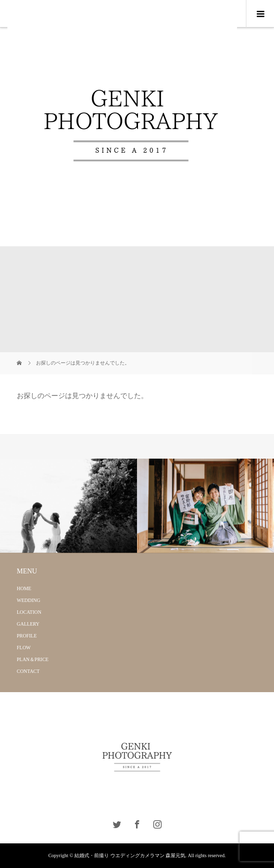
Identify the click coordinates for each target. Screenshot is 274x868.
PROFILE (27, 636)
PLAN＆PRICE (33, 659)
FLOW (24, 648)
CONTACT (28, 671)
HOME (24, 588)
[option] (68, 506)
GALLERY (28, 624)
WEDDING (29, 600)
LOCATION (29, 612)
